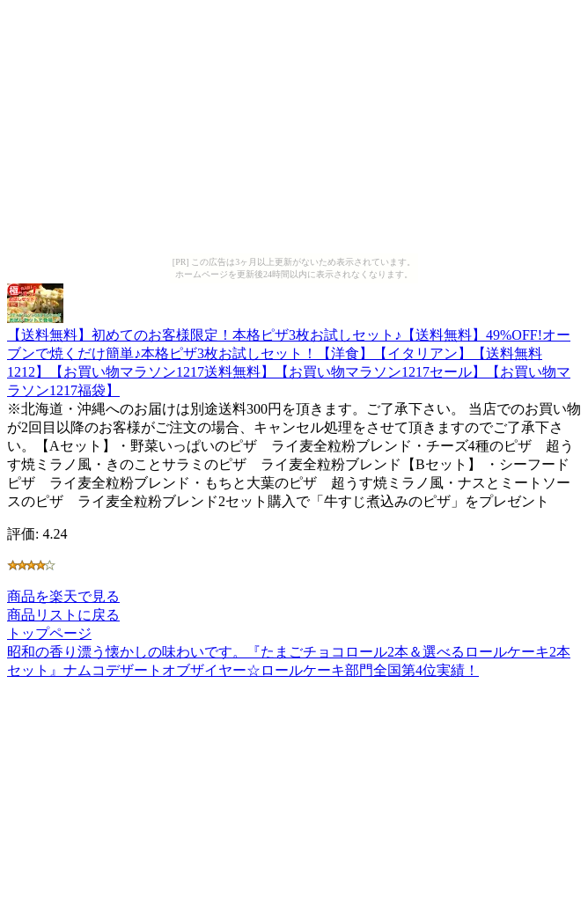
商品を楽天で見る (63, 596)
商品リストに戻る (63, 615)
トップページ (49, 633)
